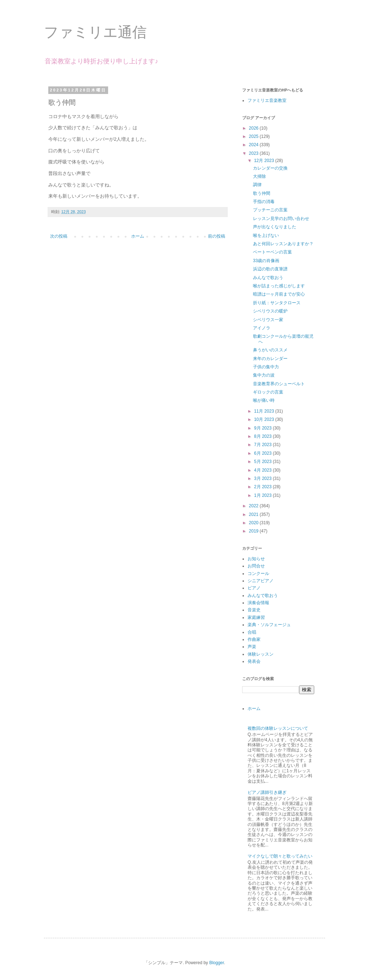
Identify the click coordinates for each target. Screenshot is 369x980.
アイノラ (262, 328)
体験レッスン (261, 654)
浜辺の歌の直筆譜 (270, 269)
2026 (254, 128)
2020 (254, 523)
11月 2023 (265, 411)
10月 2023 (265, 419)
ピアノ (254, 588)
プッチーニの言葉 (270, 210)
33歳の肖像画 (266, 261)
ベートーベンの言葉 (272, 252)
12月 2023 (265, 161)
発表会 (254, 661)
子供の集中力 (266, 367)
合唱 (252, 632)
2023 (254, 153)
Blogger (217, 963)
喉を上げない (266, 235)
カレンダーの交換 (270, 168)
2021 (254, 514)
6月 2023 (263, 453)
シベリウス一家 (268, 320)
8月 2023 (263, 436)
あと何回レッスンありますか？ (283, 244)
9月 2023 (263, 428)
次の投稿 (59, 236)
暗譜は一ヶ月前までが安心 (279, 294)
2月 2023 (263, 487)
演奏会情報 (258, 603)
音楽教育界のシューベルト (279, 384)
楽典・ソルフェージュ (269, 625)
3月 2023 (263, 478)
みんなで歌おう (268, 278)
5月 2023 (263, 462)
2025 (254, 136)
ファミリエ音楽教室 (267, 100)
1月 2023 (263, 495)
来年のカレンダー (270, 359)
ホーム (138, 236)
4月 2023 (263, 470)
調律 (257, 185)
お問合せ (256, 566)
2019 (254, 531)
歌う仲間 (262, 193)
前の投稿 (217, 236)
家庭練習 (256, 617)
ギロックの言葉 (268, 392)
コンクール (258, 574)
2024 (254, 145)
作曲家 (254, 639)
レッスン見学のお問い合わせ (281, 219)
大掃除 (259, 176)
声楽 (252, 647)
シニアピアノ (261, 581)
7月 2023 (263, 445)
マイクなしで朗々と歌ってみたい (280, 856)
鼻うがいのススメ (270, 350)
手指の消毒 (264, 202)
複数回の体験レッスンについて (278, 728)
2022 (254, 506)
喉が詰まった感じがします (279, 286)
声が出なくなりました (275, 227)
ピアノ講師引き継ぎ (267, 792)
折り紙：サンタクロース (277, 303)
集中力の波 (264, 375)
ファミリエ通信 (95, 32)
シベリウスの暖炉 (270, 311)
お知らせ (256, 559)
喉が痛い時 (264, 400)
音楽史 (254, 610)
